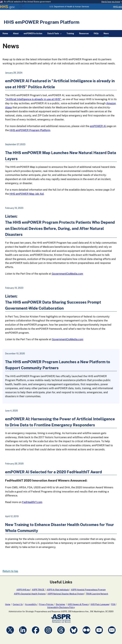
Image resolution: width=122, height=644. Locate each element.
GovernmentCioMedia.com (67, 274)
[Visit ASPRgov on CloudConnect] (112, 634)
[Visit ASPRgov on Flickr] (86, 634)
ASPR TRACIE (38, 590)
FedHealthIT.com (32, 502)
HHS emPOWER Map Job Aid (27, 194)
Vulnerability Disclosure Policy (61, 607)
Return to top (10, 571)
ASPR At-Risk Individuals (58, 590)
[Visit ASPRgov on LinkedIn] (23, 634)
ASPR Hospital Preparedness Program (88, 590)
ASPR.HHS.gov (23, 590)
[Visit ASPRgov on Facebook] (36, 634)
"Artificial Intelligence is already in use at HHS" (33, 99)
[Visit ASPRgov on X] (10, 634)
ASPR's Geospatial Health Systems (30, 594)
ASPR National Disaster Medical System (66, 594)
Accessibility (31, 604)
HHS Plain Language (100, 604)
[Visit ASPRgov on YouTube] (99, 634)
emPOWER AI (98, 126)
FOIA (113, 604)
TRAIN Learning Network (97, 594)
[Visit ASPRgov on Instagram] (48, 634)
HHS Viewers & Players (78, 604)
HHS (13, 7)
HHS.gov (118, 7)
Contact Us (18, 604)
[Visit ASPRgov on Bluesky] (74, 634)
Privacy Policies (46, 604)
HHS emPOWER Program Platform (42, 22)
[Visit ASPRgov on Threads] (61, 634)
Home (8, 604)
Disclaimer (61, 604)
